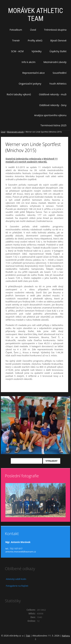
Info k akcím (28, 62)
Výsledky (37, 51)
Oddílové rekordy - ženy (53, 105)
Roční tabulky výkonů (19, 94)
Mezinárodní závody (55, 62)
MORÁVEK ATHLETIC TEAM (35, 15)
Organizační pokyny (30, 84)
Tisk (28, 636)
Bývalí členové (58, 40)
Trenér (16, 40)
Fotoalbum (16, 30)
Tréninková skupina (55, 30)
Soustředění (60, 73)
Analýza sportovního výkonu (50, 115)
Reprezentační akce (34, 73)
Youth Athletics (58, 84)
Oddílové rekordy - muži (53, 94)
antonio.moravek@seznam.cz (21, 552)
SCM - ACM (17, 51)
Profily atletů (35, 40)
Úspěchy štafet (58, 51)
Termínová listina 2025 (54, 125)
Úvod (33, 30)
